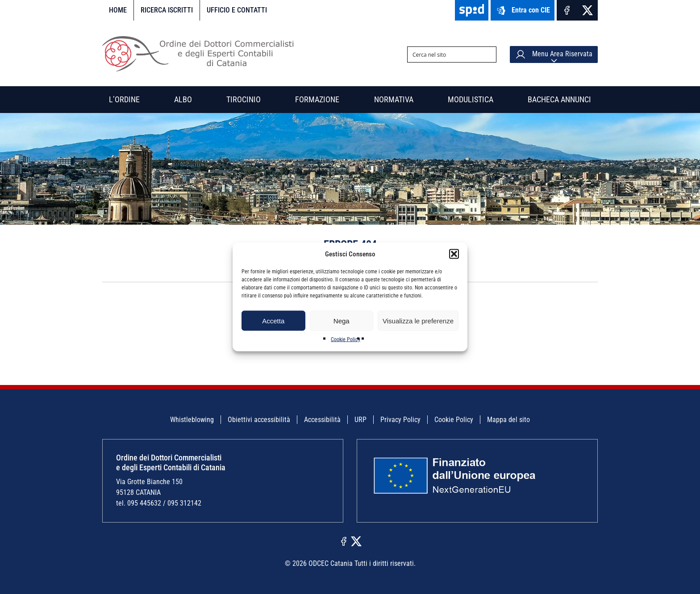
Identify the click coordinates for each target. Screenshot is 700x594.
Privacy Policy (400, 420)
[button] (454, 254)
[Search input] (445, 54)
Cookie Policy (346, 339)
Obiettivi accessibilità (259, 420)
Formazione (317, 99)
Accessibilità (322, 420)
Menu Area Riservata (554, 54)
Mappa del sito (508, 420)
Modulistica (471, 99)
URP (360, 420)
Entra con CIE (523, 10)
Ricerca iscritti (167, 10)
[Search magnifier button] (488, 54)
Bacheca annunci (559, 99)
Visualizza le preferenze (418, 320)
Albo (183, 99)
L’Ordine (124, 99)
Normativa (394, 99)
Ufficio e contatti (237, 10)
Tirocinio (244, 99)
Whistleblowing (192, 420)
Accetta (273, 320)
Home (118, 10)
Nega (342, 320)
